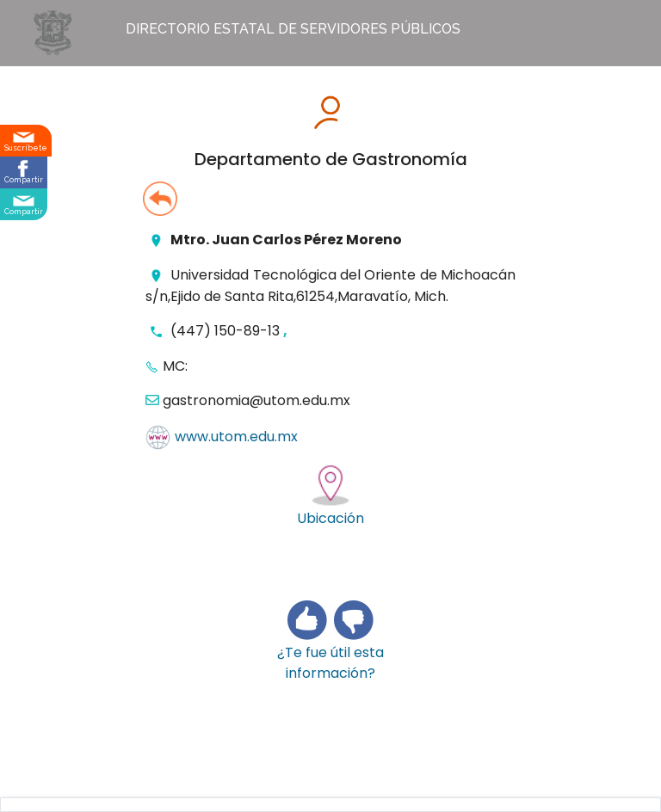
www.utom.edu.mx (236, 437)
